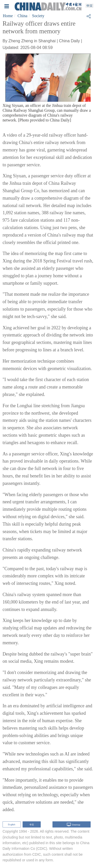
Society (38, 16)
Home (8, 16)
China (23, 16)
